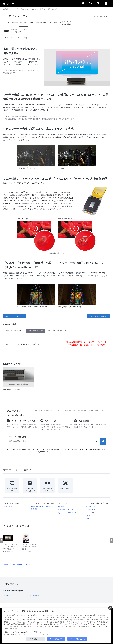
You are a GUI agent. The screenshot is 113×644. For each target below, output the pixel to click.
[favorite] (83, 4)
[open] (98, 4)
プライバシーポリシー (33, 634)
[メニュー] (106, 4)
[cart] (90, 4)
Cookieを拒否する (56, 639)
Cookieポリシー (26, 632)
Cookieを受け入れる (78, 639)
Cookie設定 (34, 639)
